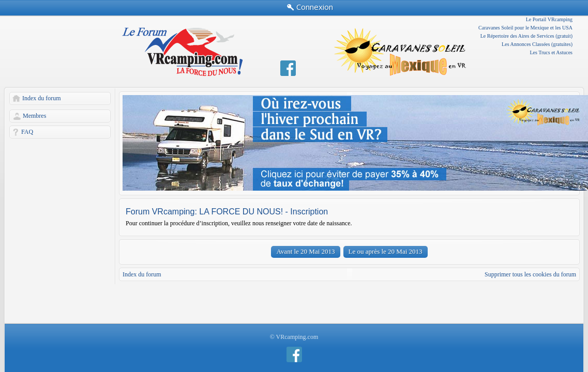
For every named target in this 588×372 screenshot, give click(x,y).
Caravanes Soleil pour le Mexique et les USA (525, 28)
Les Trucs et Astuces (552, 52)
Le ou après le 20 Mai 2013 (386, 251)
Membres (34, 116)
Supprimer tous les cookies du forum (530, 274)
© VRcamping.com (294, 337)
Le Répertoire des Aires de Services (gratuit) (526, 36)
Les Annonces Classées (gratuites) (537, 44)
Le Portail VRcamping (549, 19)
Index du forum (42, 98)
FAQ (27, 132)
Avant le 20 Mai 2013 (305, 251)
